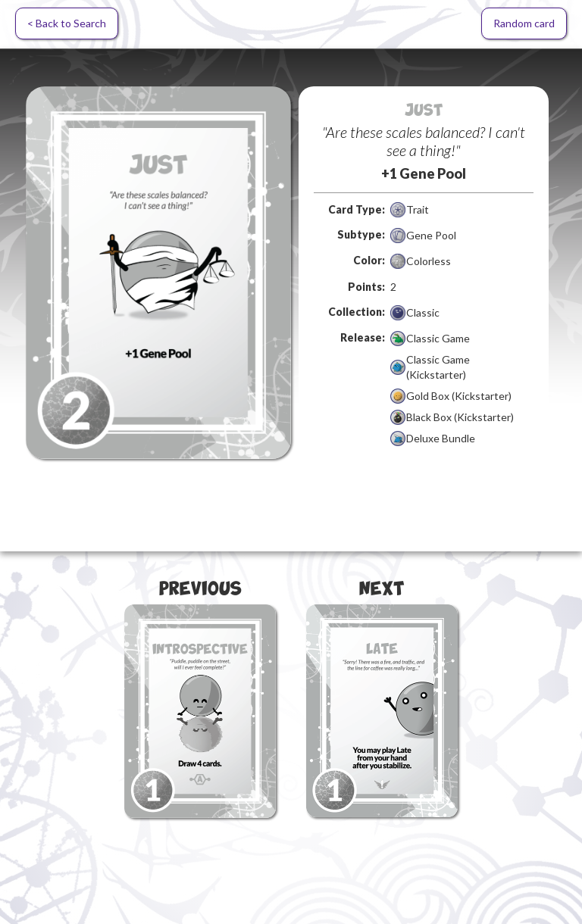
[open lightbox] (158, 273)
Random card (524, 23)
